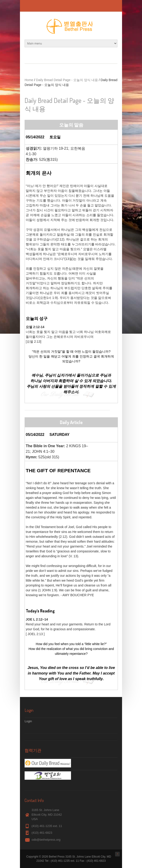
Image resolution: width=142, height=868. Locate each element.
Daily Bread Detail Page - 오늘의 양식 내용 (67, 80)
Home (29, 80)
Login (28, 721)
